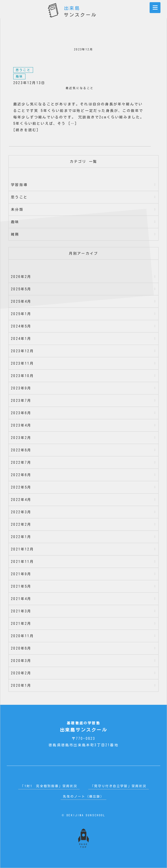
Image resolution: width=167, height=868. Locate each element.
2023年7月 (21, 401)
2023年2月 (21, 438)
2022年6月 (21, 475)
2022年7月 (21, 462)
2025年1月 (21, 314)
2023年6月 (21, 413)
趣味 (19, 76)
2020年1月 (21, 685)
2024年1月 (21, 339)
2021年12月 (22, 549)
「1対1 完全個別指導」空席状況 (49, 786)
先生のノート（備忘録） (83, 796)
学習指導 (19, 185)
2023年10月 (22, 376)
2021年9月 (21, 574)
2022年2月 (21, 524)
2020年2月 (21, 673)
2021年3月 (21, 611)
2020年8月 (21, 648)
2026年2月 (21, 277)
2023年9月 (21, 388)
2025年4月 (21, 301)
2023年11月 (22, 363)
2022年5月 (21, 487)
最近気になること (80, 88)
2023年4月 (21, 425)
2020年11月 (22, 636)
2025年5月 (21, 289)
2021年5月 (21, 586)
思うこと (23, 70)
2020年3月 (21, 661)
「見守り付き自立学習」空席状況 (119, 786)
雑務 (15, 234)
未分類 (17, 210)
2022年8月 (21, 450)
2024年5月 (21, 326)
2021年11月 (22, 562)
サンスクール (80, 10)
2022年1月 (21, 537)
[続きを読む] (26, 130)
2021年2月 (21, 624)
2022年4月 (21, 500)
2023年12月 (22, 351)
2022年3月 (21, 512)
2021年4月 (21, 599)
